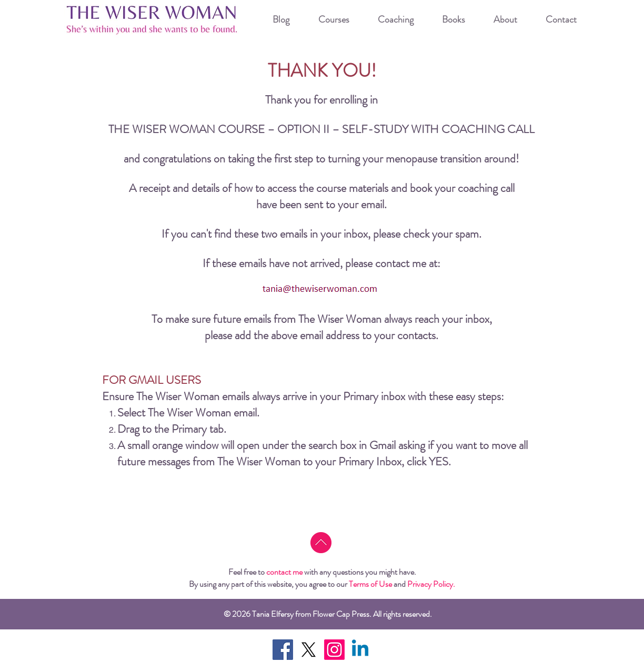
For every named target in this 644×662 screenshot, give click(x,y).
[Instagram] (334, 650)
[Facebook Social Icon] (283, 650)
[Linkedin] (360, 650)
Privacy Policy (430, 584)
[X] (309, 650)
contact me (284, 572)
